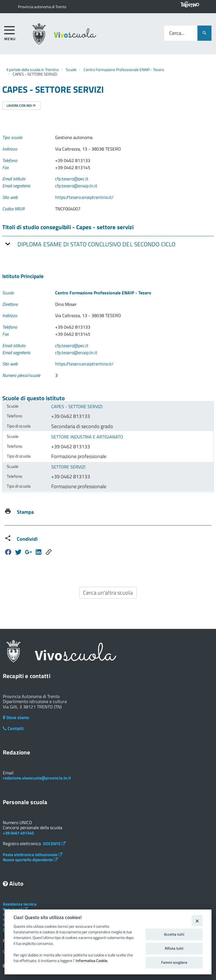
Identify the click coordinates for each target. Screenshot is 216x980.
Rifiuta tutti (174, 948)
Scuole (71, 70)
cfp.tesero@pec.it (72, 179)
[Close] (197, 921)
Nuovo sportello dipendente (30, 860)
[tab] (108, 244)
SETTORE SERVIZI (68, 467)
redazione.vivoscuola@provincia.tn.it (37, 778)
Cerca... (177, 33)
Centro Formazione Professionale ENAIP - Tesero (124, 70)
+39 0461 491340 (18, 833)
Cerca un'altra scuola (108, 593)
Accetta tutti (174, 934)
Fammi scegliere (174, 962)
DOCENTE (54, 844)
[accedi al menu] (10, 32)
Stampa (25, 512)
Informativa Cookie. (92, 961)
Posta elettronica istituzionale (33, 855)
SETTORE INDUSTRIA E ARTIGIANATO (87, 437)
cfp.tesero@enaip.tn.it (76, 186)
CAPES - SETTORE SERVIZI (77, 406)
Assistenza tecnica (20, 904)
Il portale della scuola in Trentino (33, 70)
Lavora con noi (21, 105)
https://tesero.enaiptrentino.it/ (84, 197)
